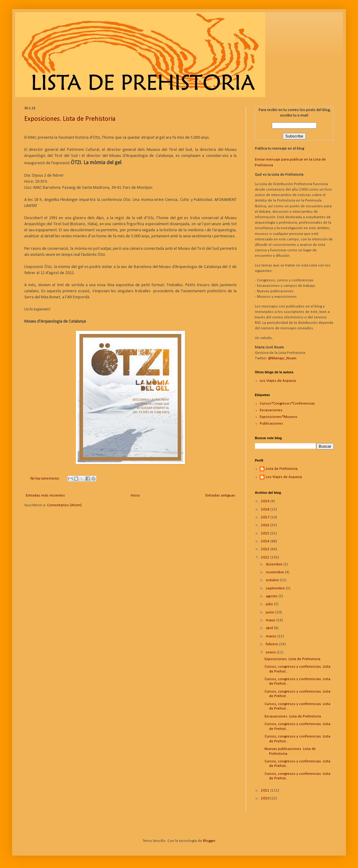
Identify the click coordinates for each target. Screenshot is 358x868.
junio (270, 612)
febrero (272, 644)
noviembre (275, 572)
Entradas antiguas (220, 495)
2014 (266, 541)
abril (270, 628)
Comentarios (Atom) (64, 505)
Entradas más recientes (45, 495)
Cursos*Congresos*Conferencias (287, 403)
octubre (273, 580)
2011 (266, 790)
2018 (266, 509)
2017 (266, 517)
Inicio (135, 495)
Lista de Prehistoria (282, 469)
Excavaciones (271, 410)
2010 (266, 798)
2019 (266, 501)
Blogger (209, 841)
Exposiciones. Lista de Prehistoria (70, 119)
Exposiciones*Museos (279, 417)
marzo (272, 636)
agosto (272, 596)
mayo (271, 620)
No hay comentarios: (46, 479)
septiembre (276, 588)
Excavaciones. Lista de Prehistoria (293, 716)
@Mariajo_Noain (282, 358)
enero (271, 652)
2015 (266, 533)
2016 (266, 525)
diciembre (275, 564)
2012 (266, 557)
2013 (266, 549)
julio (270, 604)
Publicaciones (271, 424)
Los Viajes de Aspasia (278, 381)
